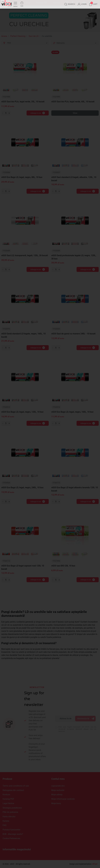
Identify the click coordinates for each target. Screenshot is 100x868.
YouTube (84, 3)
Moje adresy (57, 795)
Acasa (4, 41)
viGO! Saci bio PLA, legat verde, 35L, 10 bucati (23, 107)
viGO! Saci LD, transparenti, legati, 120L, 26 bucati (25, 261)
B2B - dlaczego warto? (13, 834)
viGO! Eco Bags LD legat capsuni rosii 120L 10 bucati (23, 573)
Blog (28, 3)
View (75, 118)
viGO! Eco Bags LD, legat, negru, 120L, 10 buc (22, 417)
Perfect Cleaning (18, 41)
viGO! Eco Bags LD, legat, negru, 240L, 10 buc (22, 493)
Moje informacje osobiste (63, 799)
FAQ (4, 825)
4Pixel (95, 864)
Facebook (73, 2)
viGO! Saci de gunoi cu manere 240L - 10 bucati (73, 339)
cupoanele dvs (58, 786)
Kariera (57, 3)
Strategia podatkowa (12, 808)
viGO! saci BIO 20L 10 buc (63, 571)
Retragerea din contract (13, 790)
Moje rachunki (58, 790)
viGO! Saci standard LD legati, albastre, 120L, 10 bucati (74, 184)
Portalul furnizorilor (11, 830)
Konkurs (6, 795)
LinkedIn (78, 2)
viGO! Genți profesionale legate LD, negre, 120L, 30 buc (74, 262)
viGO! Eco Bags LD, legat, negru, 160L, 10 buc (72, 417)
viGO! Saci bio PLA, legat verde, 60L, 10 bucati (73, 107)
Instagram (67, 3)
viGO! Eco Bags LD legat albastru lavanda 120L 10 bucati (75, 494)
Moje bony (56, 803)
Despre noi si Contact (11, 3)
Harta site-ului (9, 817)
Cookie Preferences (11, 838)
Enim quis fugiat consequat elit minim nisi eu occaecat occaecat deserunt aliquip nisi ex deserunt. (77, 729)
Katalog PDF (42, 3)
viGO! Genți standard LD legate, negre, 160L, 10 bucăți (23, 341)
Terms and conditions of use (16, 786)
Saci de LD (34, 41)
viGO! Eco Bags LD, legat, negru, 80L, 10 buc (22, 183)
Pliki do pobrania (10, 812)
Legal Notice (8, 803)
